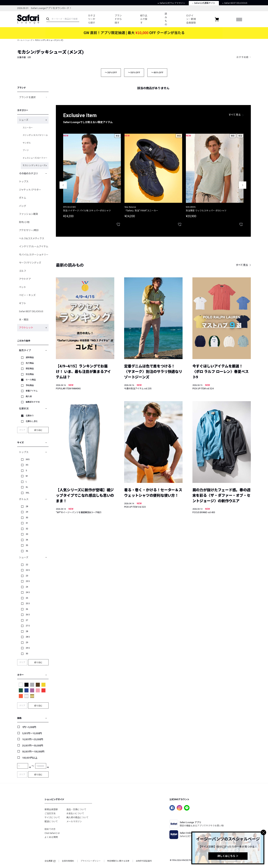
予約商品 (30, 385)
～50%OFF (134, 72)
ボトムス (24, 499)
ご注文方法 (50, 813)
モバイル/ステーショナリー (34, 255)
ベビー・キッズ (27, 295)
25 (27, 598)
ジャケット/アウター (30, 190)
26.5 (28, 615)
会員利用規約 (68, 861)
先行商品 (30, 363)
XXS (28, 459)
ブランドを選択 (27, 97)
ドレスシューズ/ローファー (35, 158)
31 (27, 523)
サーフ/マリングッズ (30, 263)
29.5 (28, 648)
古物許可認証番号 (144, 861)
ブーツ (26, 150)
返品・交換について (76, 809)
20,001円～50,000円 (33, 746)
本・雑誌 (24, 320)
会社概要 (50, 861)
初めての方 (50, 829)
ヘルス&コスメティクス (32, 238)
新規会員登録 (51, 809)
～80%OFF (157, 72)
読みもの (166, 19)
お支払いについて (75, 813)
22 (27, 565)
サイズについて (52, 817)
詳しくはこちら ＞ (228, 856)
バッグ (23, 206)
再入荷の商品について (77, 817)
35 (27, 545)
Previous (63, 185)
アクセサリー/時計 (29, 230)
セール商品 (31, 380)
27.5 (28, 626)
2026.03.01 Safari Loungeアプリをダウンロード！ (44, 8)
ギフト (23, 303)
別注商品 (30, 374)
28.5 (28, 637)
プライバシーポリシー (91, 861)
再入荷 (29, 397)
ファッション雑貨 (28, 214)
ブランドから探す (118, 19)
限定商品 (30, 369)
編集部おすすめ (33, 402)
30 (27, 518)
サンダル (27, 143)
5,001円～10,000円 (32, 733)
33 (27, 534)
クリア (22, 430)
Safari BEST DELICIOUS (235, 3)
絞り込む (38, 430)
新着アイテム (32, 391)
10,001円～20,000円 (33, 739)
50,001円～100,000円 (33, 752)
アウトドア (25, 279)
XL (27, 487)
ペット (23, 287)
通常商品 (30, 358)
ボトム (23, 198)
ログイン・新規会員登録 (191, 19)
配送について (51, 821)
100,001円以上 (30, 758)
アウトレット (26, 328)
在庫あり (30, 416)
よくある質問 (51, 837)
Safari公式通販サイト (204, 3)
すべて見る (235, 115)
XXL (28, 493)
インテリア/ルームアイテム (34, 246)
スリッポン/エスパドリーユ (35, 135)
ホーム (20, 40)
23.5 (28, 581)
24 (27, 587)
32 (27, 529)
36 (27, 551)
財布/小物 (24, 222)
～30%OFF (111, 72)
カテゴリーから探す (92, 19)
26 (27, 609)
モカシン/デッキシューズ (34, 165)
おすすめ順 (242, 57)
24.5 (28, 592)
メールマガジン (74, 821)
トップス (24, 182)
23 (27, 576)
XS (27, 465)
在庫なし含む (32, 421)
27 (27, 620)
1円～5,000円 (29, 727)
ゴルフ (23, 271)
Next (243, 185)
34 (27, 540)
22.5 (28, 570)
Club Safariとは (52, 833)
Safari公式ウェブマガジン (172, 3)
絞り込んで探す (144, 19)
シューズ (29, 40)
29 (27, 512)
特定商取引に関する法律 (118, 861)
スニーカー (28, 128)
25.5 (28, 603)
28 (27, 506)
